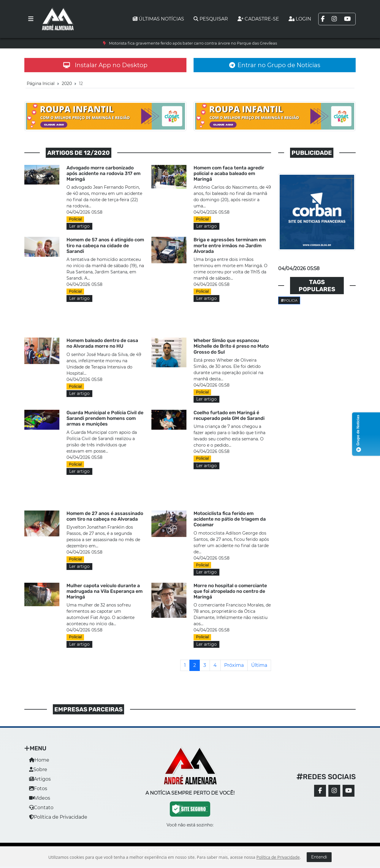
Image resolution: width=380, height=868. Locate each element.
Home (39, 760)
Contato (41, 808)
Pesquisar (211, 19)
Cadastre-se (258, 19)
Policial (75, 219)
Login (300, 19)
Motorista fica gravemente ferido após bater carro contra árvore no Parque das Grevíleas (193, 43)
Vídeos (40, 798)
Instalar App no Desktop (105, 65)
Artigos (40, 779)
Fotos (38, 789)
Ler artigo (79, 226)
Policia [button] (289, 300)
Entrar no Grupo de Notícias (275, 65)
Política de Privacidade (58, 817)
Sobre (38, 769)
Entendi (319, 857)
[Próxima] (234, 665)
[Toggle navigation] (31, 19)
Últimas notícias (158, 19)
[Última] (259, 665)
